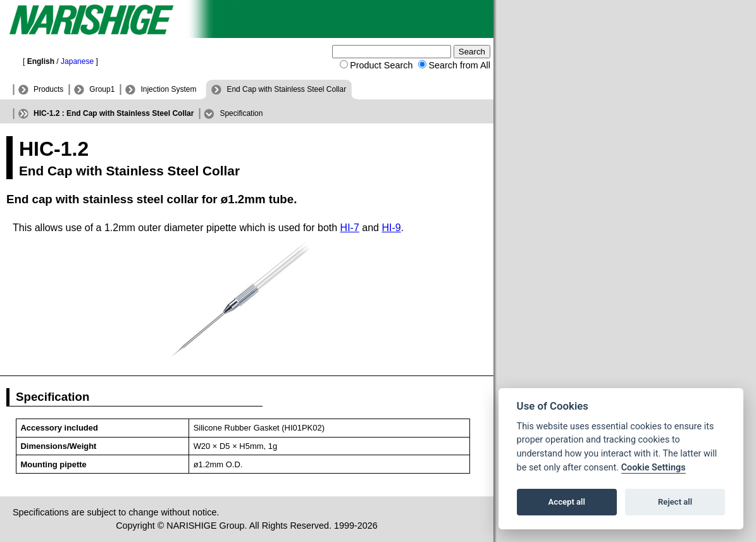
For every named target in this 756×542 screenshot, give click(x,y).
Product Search (381, 65)
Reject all (675, 502)
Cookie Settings (654, 468)
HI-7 (350, 228)
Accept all (567, 502)
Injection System (168, 89)
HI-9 (391, 228)
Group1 (102, 89)
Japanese (77, 61)
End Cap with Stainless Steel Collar (286, 89)
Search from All (459, 65)
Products (48, 89)
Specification (241, 113)
